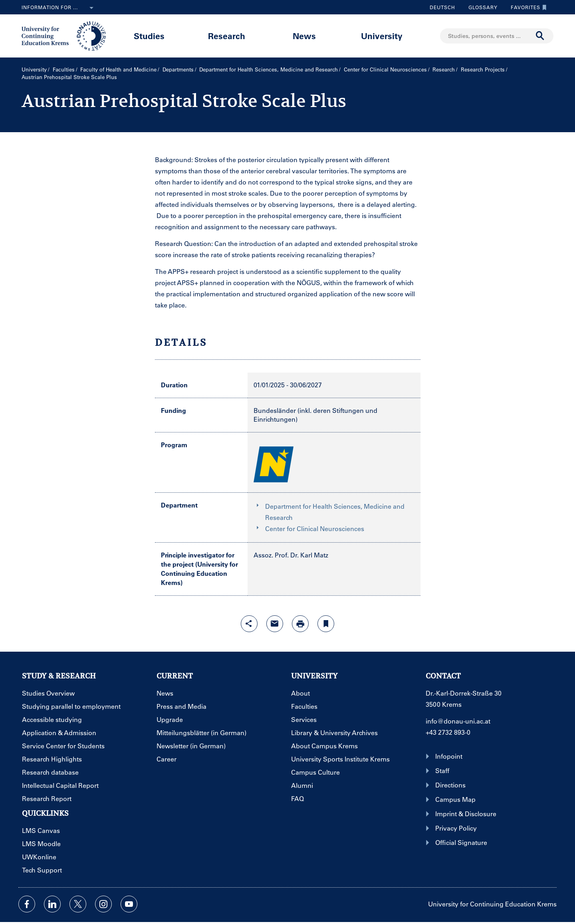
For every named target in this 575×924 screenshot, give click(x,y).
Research (227, 36)
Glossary (480, 7)
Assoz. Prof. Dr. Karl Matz (291, 555)
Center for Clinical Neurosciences (385, 69)
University (382, 36)
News (304, 36)
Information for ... (59, 8)
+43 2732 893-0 (448, 732)
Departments (178, 69)
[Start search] (540, 36)
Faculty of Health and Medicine (118, 69)
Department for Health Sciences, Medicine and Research (269, 69)
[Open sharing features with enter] (249, 624)
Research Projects (483, 69)
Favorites (527, 7)
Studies (149, 36)
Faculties (64, 69)
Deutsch (442, 7)
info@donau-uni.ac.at (458, 721)
